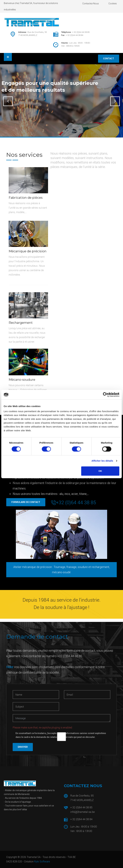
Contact (109, 59)
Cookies (113, 4)
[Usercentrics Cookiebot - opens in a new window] (105, 395)
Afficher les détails (102, 461)
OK (100, 471)
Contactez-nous (91, 4)
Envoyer (23, 747)
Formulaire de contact (26, 502)
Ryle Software (42, 862)
